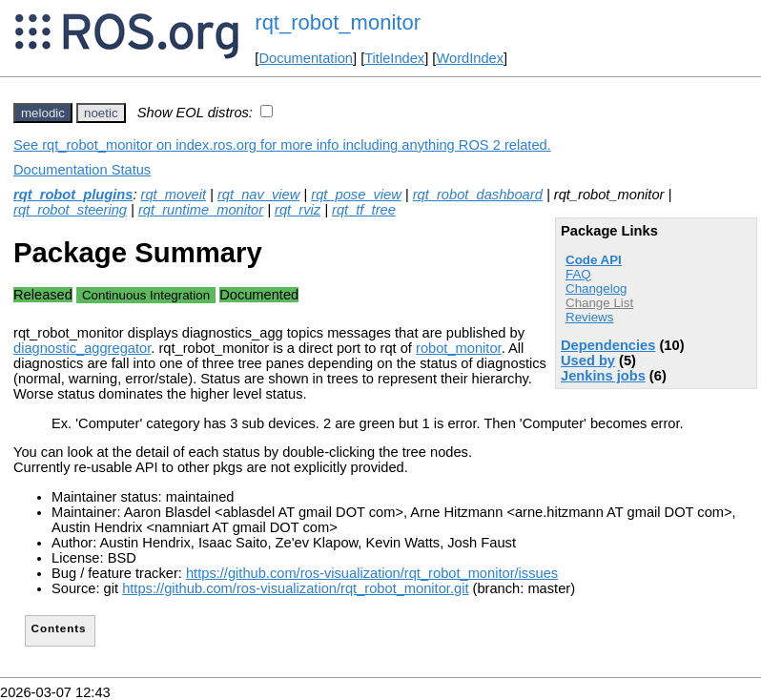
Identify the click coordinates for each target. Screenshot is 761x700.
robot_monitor (459, 348)
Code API (594, 260)
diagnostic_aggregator (82, 348)
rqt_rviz (298, 210)
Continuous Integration (146, 295)
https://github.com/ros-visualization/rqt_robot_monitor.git (295, 588)
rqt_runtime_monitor (201, 210)
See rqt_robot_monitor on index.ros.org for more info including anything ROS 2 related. (282, 145)
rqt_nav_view (258, 195)
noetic (101, 113)
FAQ (578, 274)
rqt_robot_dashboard (478, 195)
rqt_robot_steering (70, 210)
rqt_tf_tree (364, 210)
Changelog (596, 288)
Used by (588, 360)
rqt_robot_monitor (338, 22)
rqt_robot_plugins (73, 195)
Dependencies (608, 345)
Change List (599, 303)
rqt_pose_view (356, 195)
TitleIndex (394, 58)
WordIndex (470, 58)
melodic (43, 113)
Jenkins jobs (603, 376)
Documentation (306, 58)
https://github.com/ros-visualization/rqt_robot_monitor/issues (372, 573)
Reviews (589, 317)
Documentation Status (82, 170)
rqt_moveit (174, 195)
